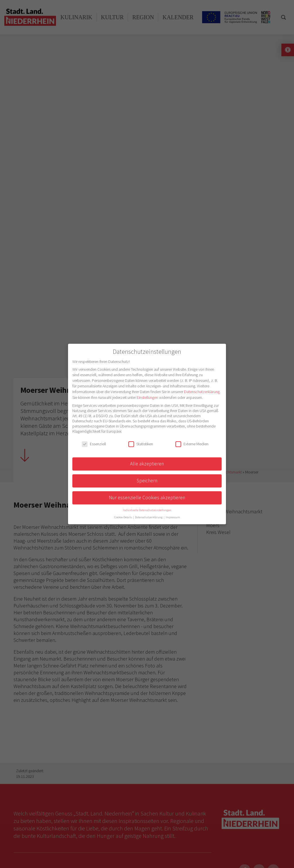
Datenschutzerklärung (202, 392)
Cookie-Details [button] (123, 517)
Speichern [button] (147, 481)
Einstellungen (147, 397)
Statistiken (141, 444)
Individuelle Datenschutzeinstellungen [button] (147, 510)
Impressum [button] (173, 517)
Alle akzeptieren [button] (147, 464)
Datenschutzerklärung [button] (149, 517)
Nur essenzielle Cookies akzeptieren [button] (147, 498)
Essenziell (94, 444)
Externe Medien (192, 444)
